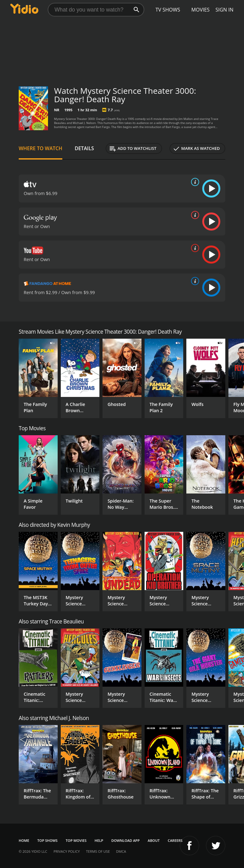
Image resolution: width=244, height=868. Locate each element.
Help (99, 840)
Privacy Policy (67, 851)
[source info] (194, 182)
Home (24, 840)
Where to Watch (41, 148)
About (154, 840)
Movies (201, 10)
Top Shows (48, 840)
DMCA (121, 851)
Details (84, 148)
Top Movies (76, 840)
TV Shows (168, 10)
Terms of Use (98, 851)
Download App (125, 840)
